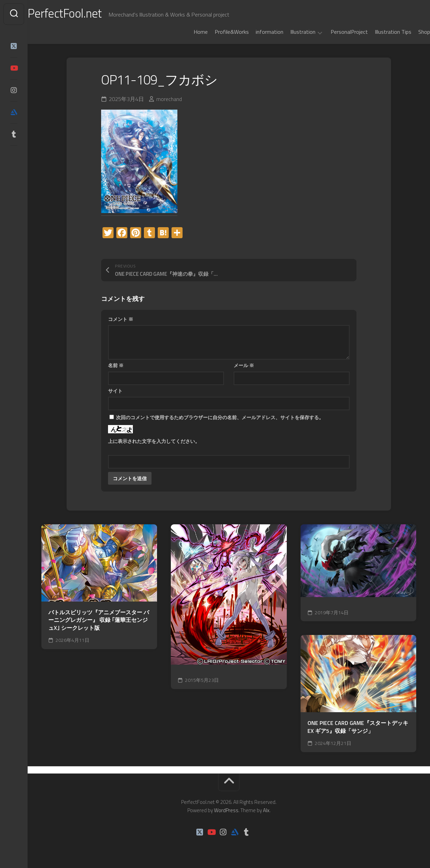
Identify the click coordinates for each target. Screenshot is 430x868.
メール (244, 365)
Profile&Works (218, 32)
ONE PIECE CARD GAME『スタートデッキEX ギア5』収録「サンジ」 (358, 727)
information (256, 32)
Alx (266, 810)
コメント (121, 319)
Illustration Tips (379, 32)
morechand (169, 99)
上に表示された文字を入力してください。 (154, 441)
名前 (116, 365)
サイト (115, 391)
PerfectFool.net (80, 14)
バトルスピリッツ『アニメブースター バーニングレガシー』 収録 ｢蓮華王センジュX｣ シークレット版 (99, 620)
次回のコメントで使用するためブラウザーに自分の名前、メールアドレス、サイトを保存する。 (220, 417)
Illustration (289, 32)
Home (187, 32)
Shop (410, 32)
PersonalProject (335, 32)
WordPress (226, 810)
